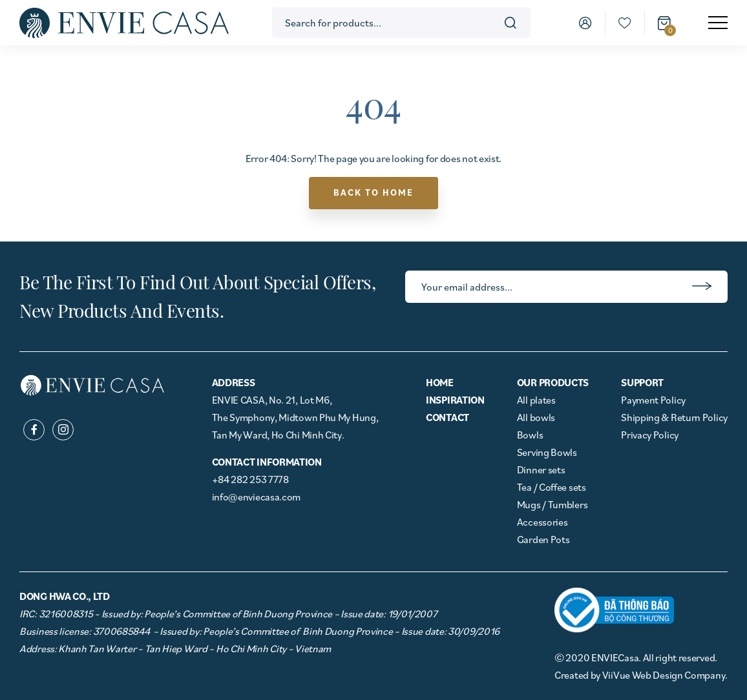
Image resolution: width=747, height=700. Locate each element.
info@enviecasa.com (257, 497)
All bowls (536, 417)
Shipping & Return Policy (674, 417)
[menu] (718, 23)
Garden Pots (543, 539)
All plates (536, 400)
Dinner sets (541, 469)
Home (440, 382)
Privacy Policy (650, 435)
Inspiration (455, 400)
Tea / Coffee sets (552, 487)
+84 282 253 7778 (250, 479)
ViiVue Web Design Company (664, 675)
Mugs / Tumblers (552, 504)
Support (642, 382)
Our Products (553, 382)
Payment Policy (653, 400)
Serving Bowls (547, 452)
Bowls (530, 435)
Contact (447, 417)
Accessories (542, 522)
